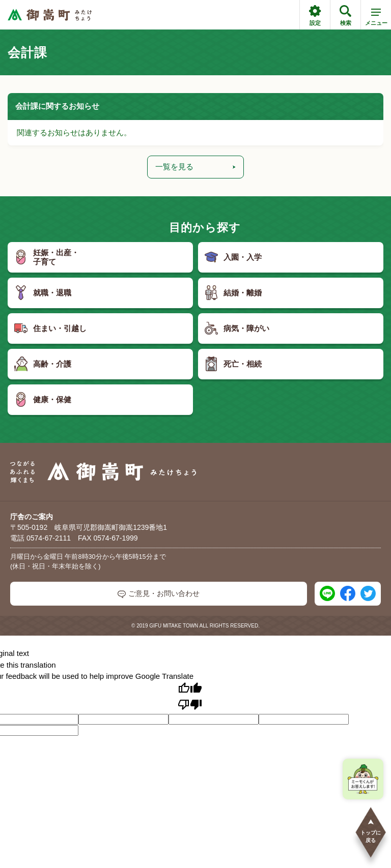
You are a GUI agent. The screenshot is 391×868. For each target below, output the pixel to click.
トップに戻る (371, 831)
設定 (315, 16)
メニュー (376, 19)
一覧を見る (195, 167)
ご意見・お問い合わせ (159, 594)
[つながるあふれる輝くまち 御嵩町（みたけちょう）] (50, 15)
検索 (345, 16)
